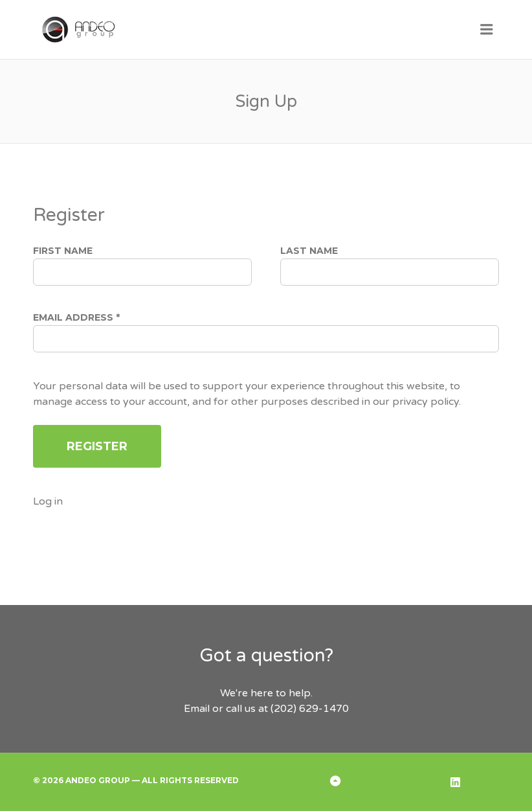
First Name (63, 251)
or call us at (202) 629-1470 (279, 709)
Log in (48, 501)
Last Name (309, 251)
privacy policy (426, 402)
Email (197, 709)
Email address (76, 317)
